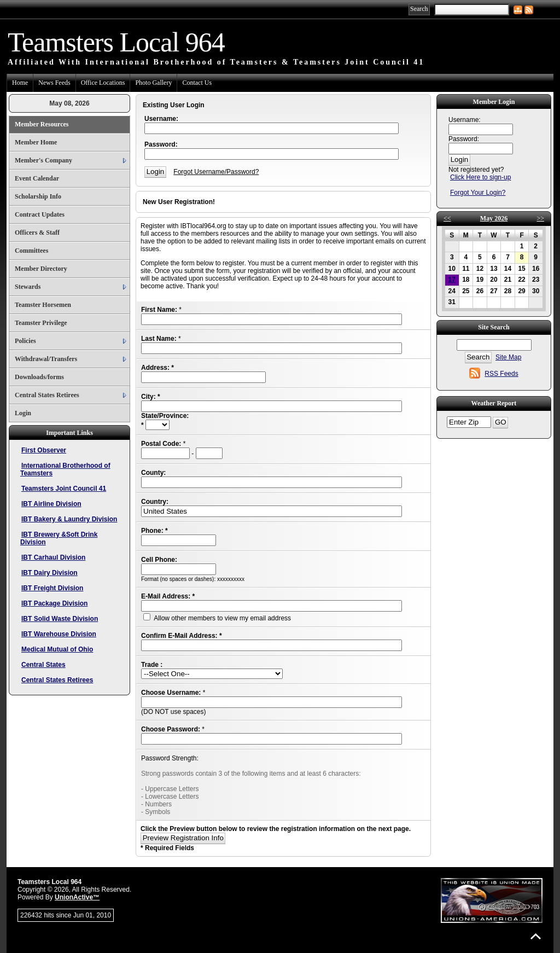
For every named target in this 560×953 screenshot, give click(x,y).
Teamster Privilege (41, 323)
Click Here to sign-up (480, 177)
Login (23, 413)
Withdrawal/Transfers (46, 359)
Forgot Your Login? (478, 193)
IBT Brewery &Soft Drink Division (59, 538)
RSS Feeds (501, 374)
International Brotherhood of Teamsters (65, 469)
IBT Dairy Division (49, 573)
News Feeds (54, 83)
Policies (25, 341)
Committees (31, 251)
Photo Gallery (153, 83)
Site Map (508, 357)
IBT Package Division (54, 603)
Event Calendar (37, 178)
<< (447, 218)
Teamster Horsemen (43, 305)
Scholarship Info (38, 196)
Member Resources (42, 124)
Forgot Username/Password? (216, 172)
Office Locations (103, 83)
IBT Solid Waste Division (60, 619)
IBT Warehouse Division (59, 634)
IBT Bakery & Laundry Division (69, 519)
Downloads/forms (39, 377)
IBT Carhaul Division (53, 557)
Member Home (36, 142)
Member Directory (41, 269)
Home (20, 83)
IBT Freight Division (52, 588)
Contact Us (197, 83)
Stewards (28, 287)
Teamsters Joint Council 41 (64, 489)
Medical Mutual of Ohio (57, 649)
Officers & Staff (37, 233)
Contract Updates (40, 214)
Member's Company (43, 160)
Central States (43, 665)
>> (540, 218)
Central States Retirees (47, 395)
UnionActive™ (77, 897)
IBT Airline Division (51, 504)
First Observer (44, 450)
